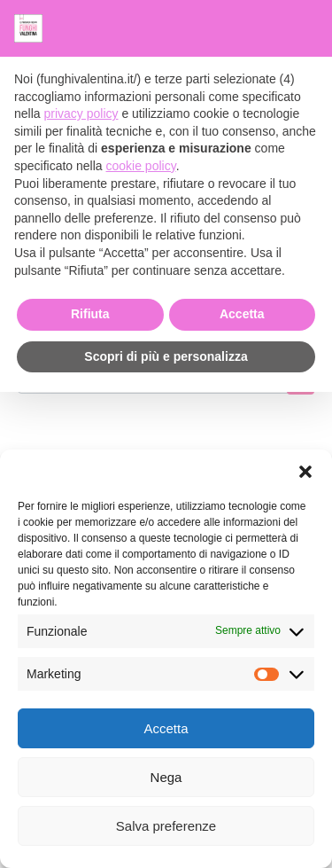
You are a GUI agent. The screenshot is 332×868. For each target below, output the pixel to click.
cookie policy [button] (141, 166)
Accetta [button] (242, 314)
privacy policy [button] (81, 113)
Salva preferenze (166, 826)
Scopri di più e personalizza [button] (166, 356)
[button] (305, 472)
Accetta (166, 728)
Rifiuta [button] (90, 314)
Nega (166, 777)
